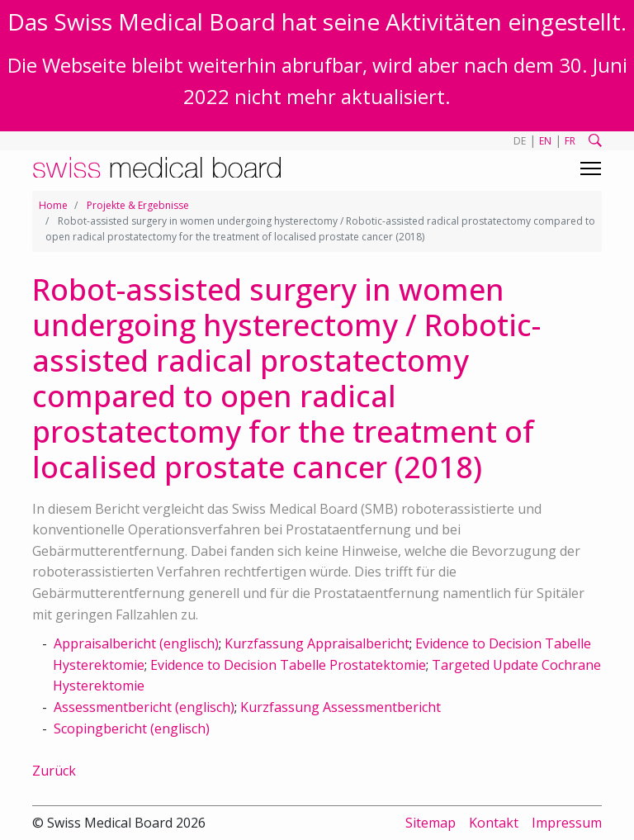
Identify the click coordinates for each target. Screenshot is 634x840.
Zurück (54, 771)
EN (545, 141)
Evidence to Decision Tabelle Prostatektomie (288, 665)
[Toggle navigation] (591, 168)
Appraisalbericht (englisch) (136, 643)
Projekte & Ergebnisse (138, 205)
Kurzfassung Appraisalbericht (317, 643)
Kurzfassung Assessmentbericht (341, 707)
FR (570, 141)
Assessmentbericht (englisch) (144, 707)
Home (53, 205)
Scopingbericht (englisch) (132, 728)
